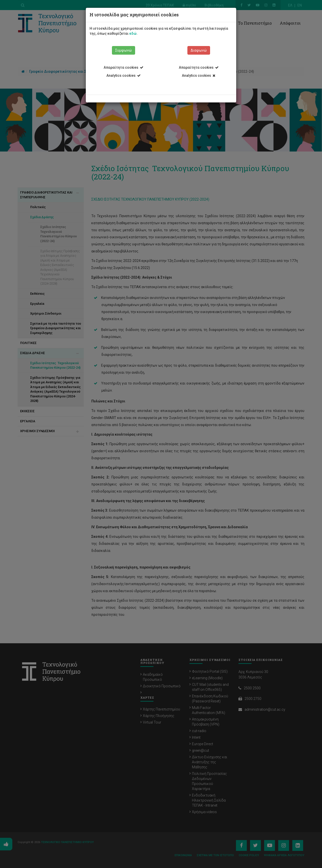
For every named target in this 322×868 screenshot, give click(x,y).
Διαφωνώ (199, 50)
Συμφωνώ (124, 50)
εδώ (133, 33)
